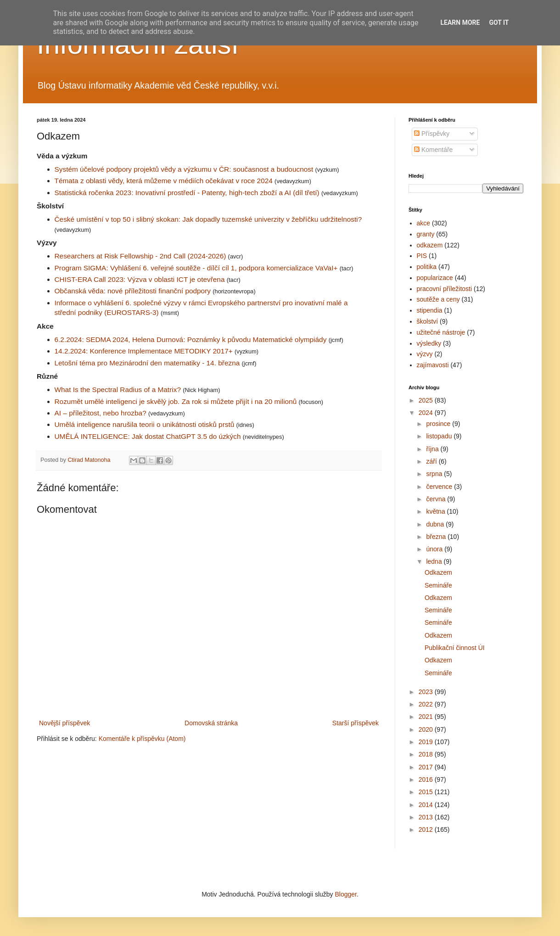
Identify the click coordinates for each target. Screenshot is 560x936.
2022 (427, 704)
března (437, 537)
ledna (435, 561)
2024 (427, 413)
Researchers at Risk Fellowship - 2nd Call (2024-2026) (140, 256)
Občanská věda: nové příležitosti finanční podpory (133, 291)
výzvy (425, 354)
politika (427, 267)
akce (424, 223)
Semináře (438, 585)
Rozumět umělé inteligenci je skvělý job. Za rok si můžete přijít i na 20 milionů (176, 401)
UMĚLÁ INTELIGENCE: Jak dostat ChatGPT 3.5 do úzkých (148, 436)
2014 (427, 805)
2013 (427, 817)
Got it (499, 22)
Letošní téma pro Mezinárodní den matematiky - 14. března (147, 363)
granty (426, 234)
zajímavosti (433, 365)
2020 (427, 729)
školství (428, 321)
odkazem (430, 245)
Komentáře (433, 150)
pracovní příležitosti (445, 289)
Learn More (460, 22)
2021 (427, 717)
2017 (427, 767)
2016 (427, 779)
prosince (439, 424)
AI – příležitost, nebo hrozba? (101, 413)
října (433, 449)
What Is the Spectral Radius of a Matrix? (118, 390)
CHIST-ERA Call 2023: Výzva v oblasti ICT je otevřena (140, 279)
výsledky (429, 343)
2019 (427, 742)
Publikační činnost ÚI (455, 648)
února (435, 549)
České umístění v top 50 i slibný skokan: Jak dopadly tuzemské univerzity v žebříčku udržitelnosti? (208, 219)
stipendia (430, 310)
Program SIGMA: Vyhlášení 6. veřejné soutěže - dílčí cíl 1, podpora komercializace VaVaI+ (196, 268)
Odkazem (438, 572)
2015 (427, 792)
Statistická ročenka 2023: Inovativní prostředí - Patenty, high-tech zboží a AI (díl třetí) (187, 193)
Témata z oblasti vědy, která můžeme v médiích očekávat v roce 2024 (164, 181)
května (436, 511)
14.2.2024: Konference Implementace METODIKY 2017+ (144, 351)
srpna (435, 474)
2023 (427, 692)
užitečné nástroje (441, 332)
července (440, 487)
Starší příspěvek (356, 723)
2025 (427, 400)
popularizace (435, 278)
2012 (427, 830)
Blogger (345, 894)
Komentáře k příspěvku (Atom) (142, 739)
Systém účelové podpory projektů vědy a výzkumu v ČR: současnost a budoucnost (184, 169)
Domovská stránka (211, 723)
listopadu (440, 436)
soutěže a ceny (438, 299)
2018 (427, 754)
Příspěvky (432, 134)
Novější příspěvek (64, 723)
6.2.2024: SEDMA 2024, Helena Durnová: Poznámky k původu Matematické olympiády (191, 339)
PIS (422, 256)
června (437, 499)
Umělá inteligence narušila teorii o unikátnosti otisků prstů (145, 424)
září (432, 461)
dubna (436, 524)
